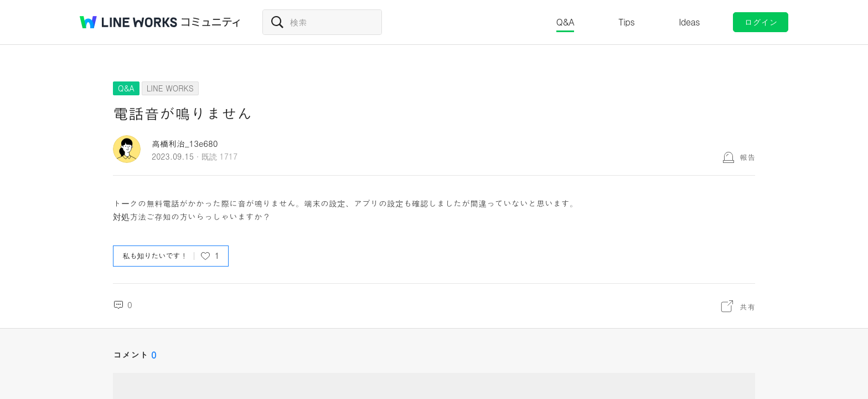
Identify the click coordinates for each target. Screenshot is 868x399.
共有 (747, 306)
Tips (626, 22)
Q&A (565, 22)
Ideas (689, 22)
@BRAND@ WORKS (128, 22)
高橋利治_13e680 (185, 143)
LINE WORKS (170, 88)
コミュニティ (211, 22)
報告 (747, 157)
